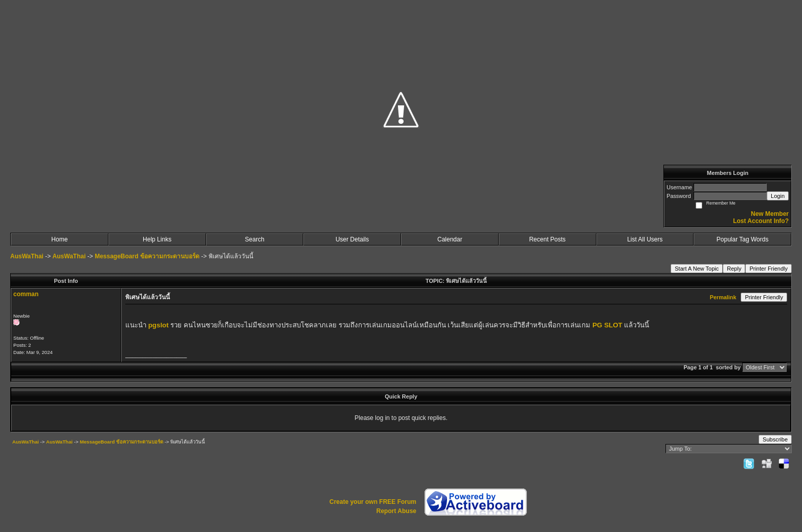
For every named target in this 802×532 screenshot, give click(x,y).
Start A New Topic (697, 269)
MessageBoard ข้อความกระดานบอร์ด (147, 256)
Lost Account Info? (761, 221)
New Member (770, 214)
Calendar (450, 239)
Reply (734, 269)
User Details (352, 239)
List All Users (645, 239)
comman (26, 294)
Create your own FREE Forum (373, 502)
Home (59, 239)
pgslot (159, 325)
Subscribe (775, 439)
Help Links (157, 239)
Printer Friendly (768, 269)
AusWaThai (27, 256)
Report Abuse (396, 511)
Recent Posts (547, 239)
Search (255, 239)
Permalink (723, 297)
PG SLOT (607, 325)
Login (778, 196)
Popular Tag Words (743, 239)
